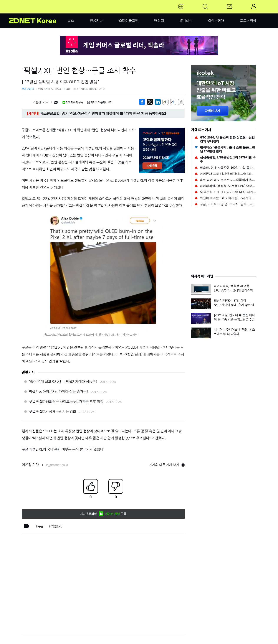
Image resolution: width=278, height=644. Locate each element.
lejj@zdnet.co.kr (57, 465)
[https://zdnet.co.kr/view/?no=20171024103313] (142, 102)
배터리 (159, 21)
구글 (41, 526)
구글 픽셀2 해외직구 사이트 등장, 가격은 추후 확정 (66, 402)
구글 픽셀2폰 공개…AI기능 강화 (53, 412)
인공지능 (96, 21)
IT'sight (186, 21)
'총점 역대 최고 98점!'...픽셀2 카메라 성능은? (63, 382)
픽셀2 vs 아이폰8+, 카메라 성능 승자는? (59, 392)
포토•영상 (248, 21)
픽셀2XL (56, 526)
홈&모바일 (28, 89)
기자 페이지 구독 (73, 102)
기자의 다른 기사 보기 (167, 465)
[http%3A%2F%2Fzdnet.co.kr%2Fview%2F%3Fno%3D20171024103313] (158, 102)
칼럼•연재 (216, 21)
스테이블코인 (129, 21)
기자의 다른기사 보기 (100, 102)
